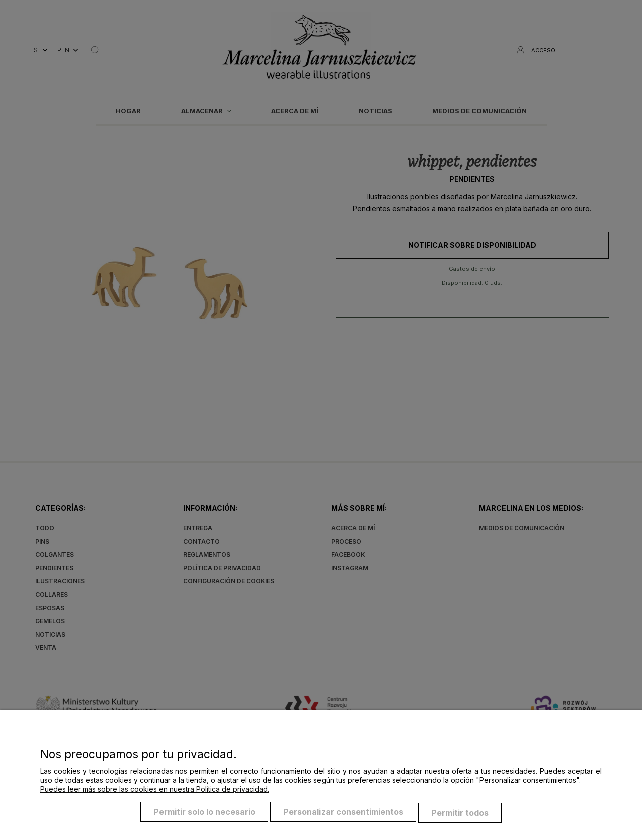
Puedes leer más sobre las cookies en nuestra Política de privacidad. (155, 791)
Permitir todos (460, 814)
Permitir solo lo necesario (204, 814)
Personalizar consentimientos (343, 814)
